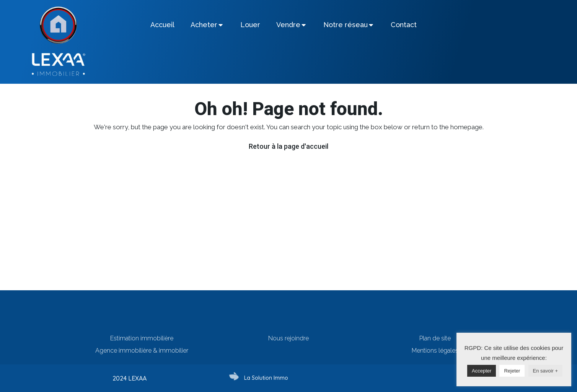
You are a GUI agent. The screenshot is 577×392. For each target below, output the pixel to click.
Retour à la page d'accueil (288, 146)
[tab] (162, 25)
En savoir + (545, 371)
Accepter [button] (482, 371)
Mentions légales (435, 351)
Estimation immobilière (142, 338)
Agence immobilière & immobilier (142, 351)
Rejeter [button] (512, 371)
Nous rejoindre (288, 338)
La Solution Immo (266, 378)
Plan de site (435, 338)
